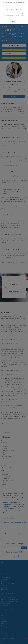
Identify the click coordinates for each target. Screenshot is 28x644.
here (22, 9)
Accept (14, 21)
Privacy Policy (17, 15)
